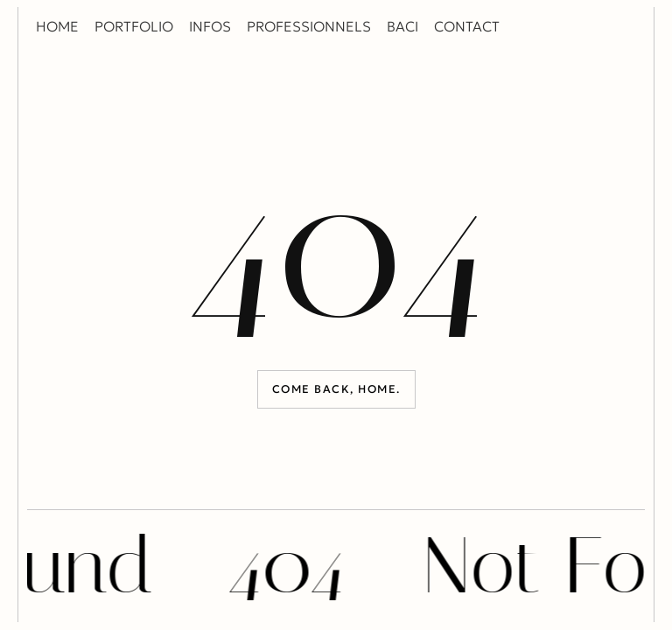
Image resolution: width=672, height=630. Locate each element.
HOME (57, 26)
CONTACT (467, 26)
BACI (402, 26)
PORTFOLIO (134, 26)
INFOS (210, 26)
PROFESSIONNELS (309, 26)
